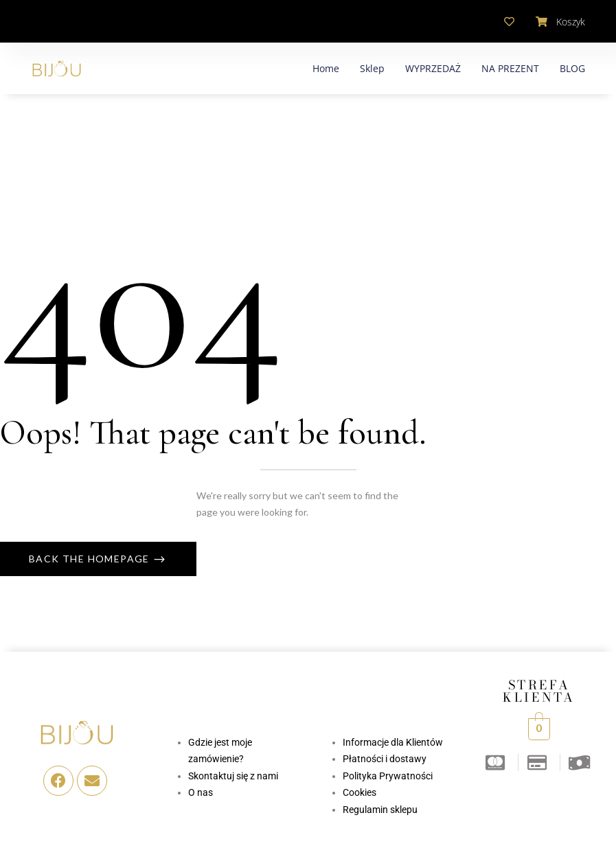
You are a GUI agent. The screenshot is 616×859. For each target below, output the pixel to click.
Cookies (360, 792)
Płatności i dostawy (385, 759)
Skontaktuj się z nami (233, 776)
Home (326, 68)
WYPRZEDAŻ (433, 68)
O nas (201, 792)
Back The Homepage (91, 559)
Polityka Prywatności (388, 776)
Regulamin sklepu (380, 810)
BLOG (572, 68)
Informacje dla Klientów (393, 742)
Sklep (372, 68)
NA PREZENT (510, 68)
